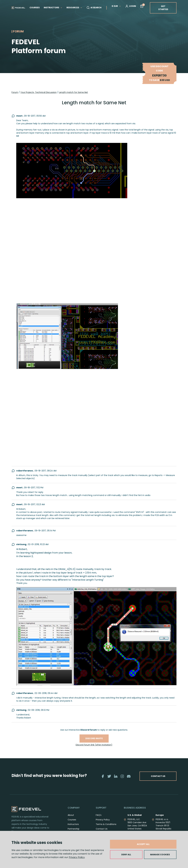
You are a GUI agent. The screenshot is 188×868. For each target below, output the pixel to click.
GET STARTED (163, 8)
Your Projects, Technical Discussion (39, 92)
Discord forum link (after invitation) (94, 745)
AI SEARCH (94, 8)
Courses (72, 823)
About (71, 818)
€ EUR (116, 6)
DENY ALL (126, 855)
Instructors (73, 827)
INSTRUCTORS (53, 8)
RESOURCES (74, 8)
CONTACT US (169, 778)
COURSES (35, 8)
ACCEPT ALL (143, 844)
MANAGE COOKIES (160, 855)
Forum (15, 92)
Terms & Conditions (106, 827)
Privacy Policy (77, 857)
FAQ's (99, 818)
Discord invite (94, 738)
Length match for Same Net (73, 92)
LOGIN (131, 6)
